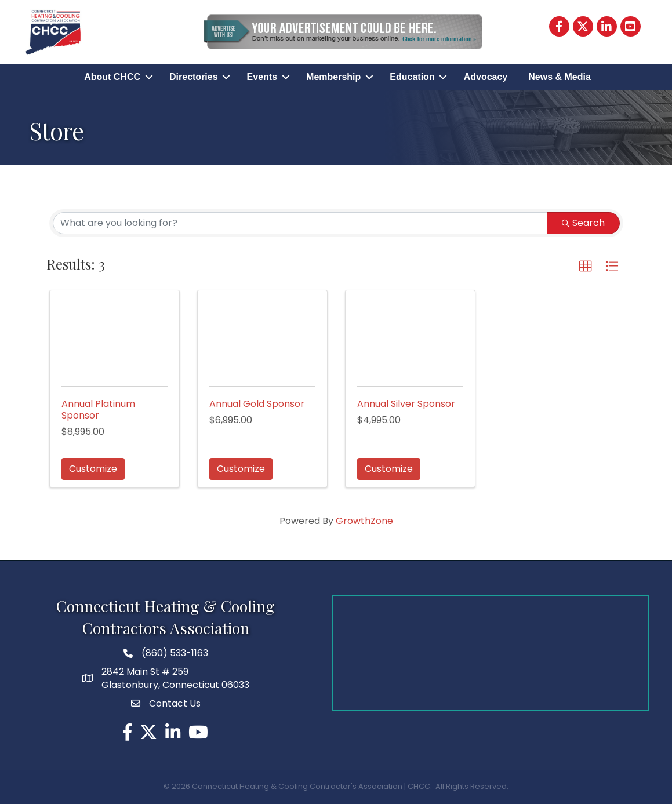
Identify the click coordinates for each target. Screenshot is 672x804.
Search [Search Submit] (583, 223)
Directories (194, 77)
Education (412, 77)
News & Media (560, 77)
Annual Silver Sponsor (406, 404)
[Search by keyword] (300, 223)
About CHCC (112, 77)
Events (262, 77)
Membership (333, 77)
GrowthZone (364, 521)
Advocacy (486, 77)
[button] (586, 267)
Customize (93, 469)
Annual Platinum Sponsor (98, 409)
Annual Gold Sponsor (257, 404)
